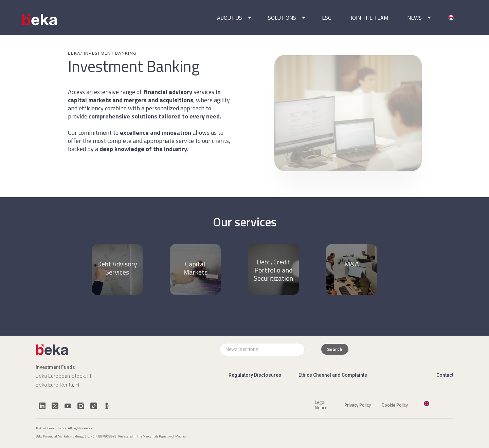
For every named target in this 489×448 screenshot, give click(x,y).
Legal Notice (321, 405)
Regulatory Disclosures (255, 375)
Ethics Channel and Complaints (333, 375)
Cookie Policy (395, 405)
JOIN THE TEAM (369, 18)
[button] (233, 18)
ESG (327, 18)
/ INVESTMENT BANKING (108, 53)
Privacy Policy (358, 405)
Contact (445, 375)
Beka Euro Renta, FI (57, 385)
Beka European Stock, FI (63, 376)
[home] (40, 20)
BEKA (74, 53)
